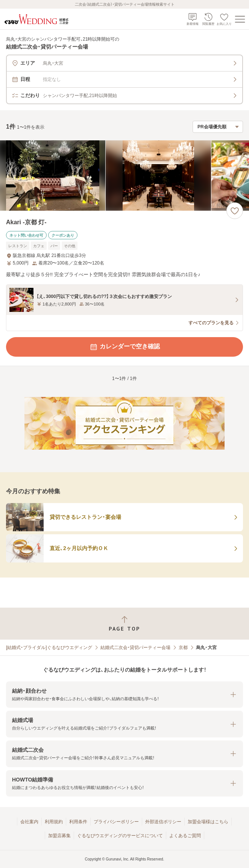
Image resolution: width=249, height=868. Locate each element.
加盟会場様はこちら (208, 822)
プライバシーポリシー (116, 822)
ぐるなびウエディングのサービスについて (120, 836)
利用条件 (78, 822)
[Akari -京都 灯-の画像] (124, 176)
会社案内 (29, 822)
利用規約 (54, 822)
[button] (124, 695)
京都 (183, 648)
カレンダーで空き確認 (124, 347)
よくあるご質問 (185, 836)
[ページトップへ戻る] (124, 624)
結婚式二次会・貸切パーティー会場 (135, 648)
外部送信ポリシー (163, 822)
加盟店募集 (59, 836)
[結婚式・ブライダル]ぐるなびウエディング (49, 648)
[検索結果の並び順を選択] (218, 127)
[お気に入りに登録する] (235, 211)
